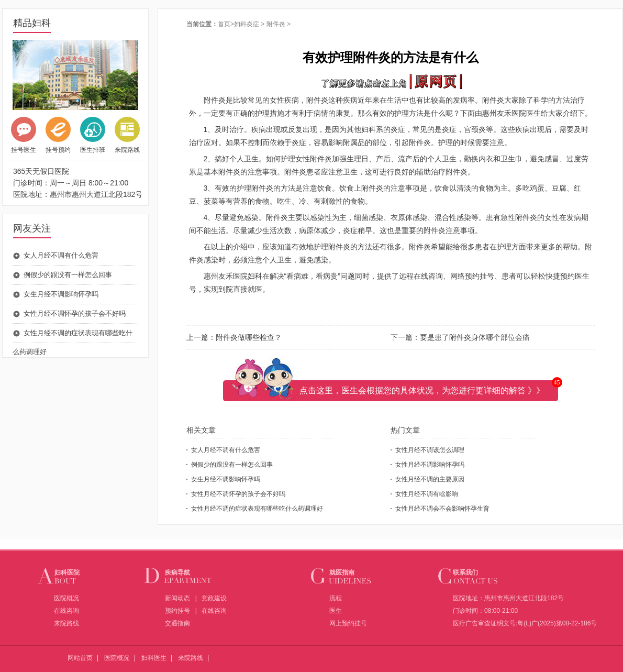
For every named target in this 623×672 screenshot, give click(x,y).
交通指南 (177, 623)
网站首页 (80, 658)
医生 (336, 611)
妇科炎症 (247, 24)
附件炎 (276, 24)
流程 (336, 598)
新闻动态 (177, 598)
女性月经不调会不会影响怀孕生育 (442, 509)
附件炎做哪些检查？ (249, 337)
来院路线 (127, 135)
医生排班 (93, 135)
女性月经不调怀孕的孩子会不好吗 (75, 313)
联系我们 (465, 572)
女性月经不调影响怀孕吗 (430, 465)
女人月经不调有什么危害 (61, 255)
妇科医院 (67, 572)
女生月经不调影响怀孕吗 (61, 294)
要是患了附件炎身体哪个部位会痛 (475, 337)
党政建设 (214, 598)
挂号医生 (24, 135)
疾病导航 (177, 572)
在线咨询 (66, 611)
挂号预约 (58, 135)
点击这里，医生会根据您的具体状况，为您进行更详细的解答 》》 (422, 390)
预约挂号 (177, 611)
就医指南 (342, 572)
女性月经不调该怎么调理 (430, 450)
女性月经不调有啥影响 (427, 494)
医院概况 (66, 598)
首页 (224, 24)
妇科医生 (154, 658)
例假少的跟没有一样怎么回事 (68, 275)
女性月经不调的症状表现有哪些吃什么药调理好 (257, 509)
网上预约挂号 (348, 623)
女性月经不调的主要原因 (430, 479)
